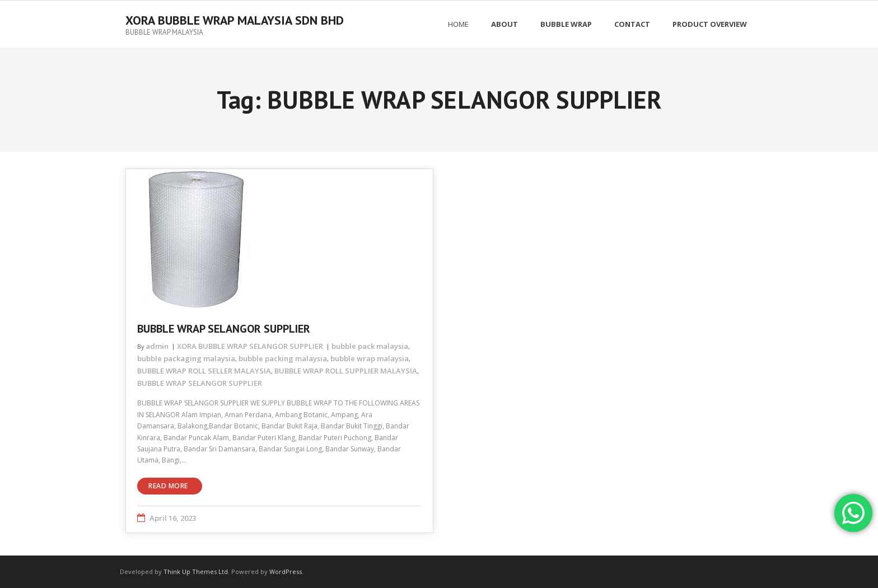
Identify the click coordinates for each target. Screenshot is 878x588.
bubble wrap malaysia (370, 358)
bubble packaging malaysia (186, 358)
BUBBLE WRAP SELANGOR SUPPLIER (224, 329)
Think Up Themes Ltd (196, 571)
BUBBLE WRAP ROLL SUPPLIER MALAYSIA (346, 371)
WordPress (286, 571)
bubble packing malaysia (283, 358)
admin (157, 346)
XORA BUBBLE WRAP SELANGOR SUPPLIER (250, 346)
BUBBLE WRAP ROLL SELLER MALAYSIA (204, 371)
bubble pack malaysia (370, 346)
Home (458, 24)
